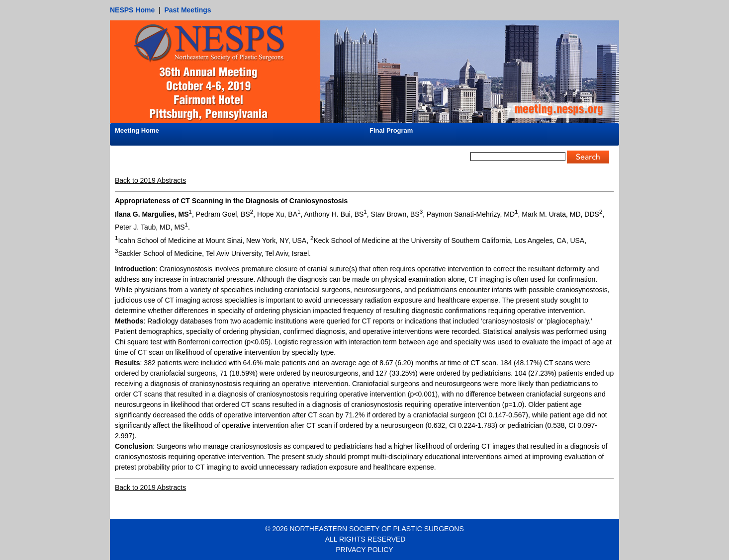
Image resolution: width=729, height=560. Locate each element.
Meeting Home (137, 130)
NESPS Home (132, 10)
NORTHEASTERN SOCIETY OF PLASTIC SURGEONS (376, 529)
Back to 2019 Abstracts (150, 180)
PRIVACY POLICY (364, 550)
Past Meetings (187, 10)
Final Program (391, 130)
